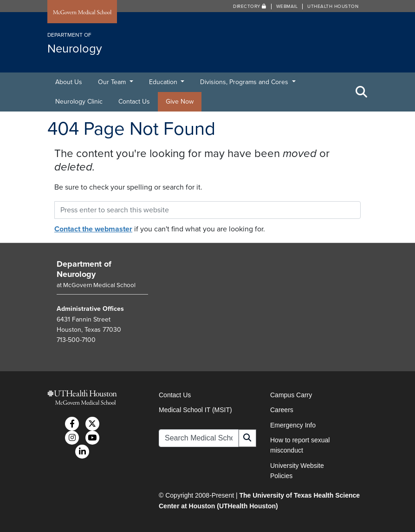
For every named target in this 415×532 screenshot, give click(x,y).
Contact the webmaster (93, 229)
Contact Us (134, 102)
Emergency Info (293, 425)
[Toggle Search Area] (362, 92)
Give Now (180, 102)
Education (164, 82)
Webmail (287, 7)
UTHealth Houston (333, 7)
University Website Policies (297, 471)
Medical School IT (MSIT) (195, 410)
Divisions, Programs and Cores (245, 82)
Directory (250, 7)
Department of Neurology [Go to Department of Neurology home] (84, 269)
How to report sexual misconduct (300, 445)
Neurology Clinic (79, 102)
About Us (69, 82)
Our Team (113, 82)
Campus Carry (291, 395)
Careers (282, 410)
